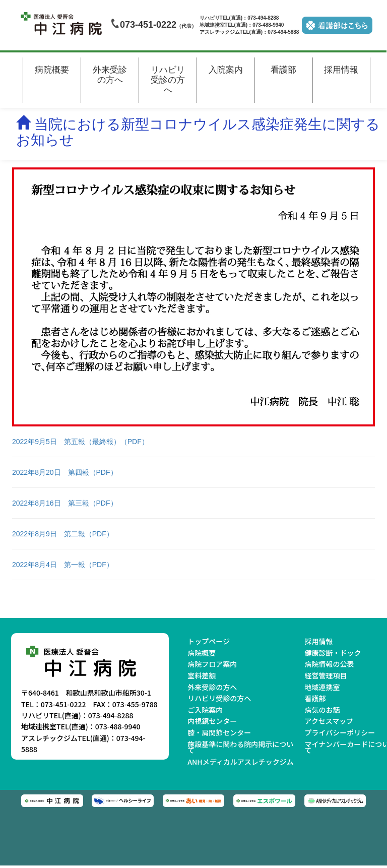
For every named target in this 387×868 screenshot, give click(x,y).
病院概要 (52, 70)
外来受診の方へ (110, 75)
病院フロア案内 (212, 664)
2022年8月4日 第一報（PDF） (63, 565)
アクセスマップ (329, 721)
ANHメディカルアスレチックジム (240, 762)
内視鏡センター (212, 721)
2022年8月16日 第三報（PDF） (65, 503)
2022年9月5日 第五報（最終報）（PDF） (80, 442)
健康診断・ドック (333, 653)
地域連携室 (322, 687)
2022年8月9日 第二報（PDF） (63, 534)
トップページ (209, 641)
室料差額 (202, 675)
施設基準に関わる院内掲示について (240, 747)
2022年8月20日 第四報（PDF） (65, 472)
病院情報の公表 (329, 664)
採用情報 (341, 70)
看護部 (283, 70)
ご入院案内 (205, 710)
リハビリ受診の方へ (168, 80)
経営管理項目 (326, 675)
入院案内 (226, 70)
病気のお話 (322, 710)
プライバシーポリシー (340, 732)
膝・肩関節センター (219, 732)
